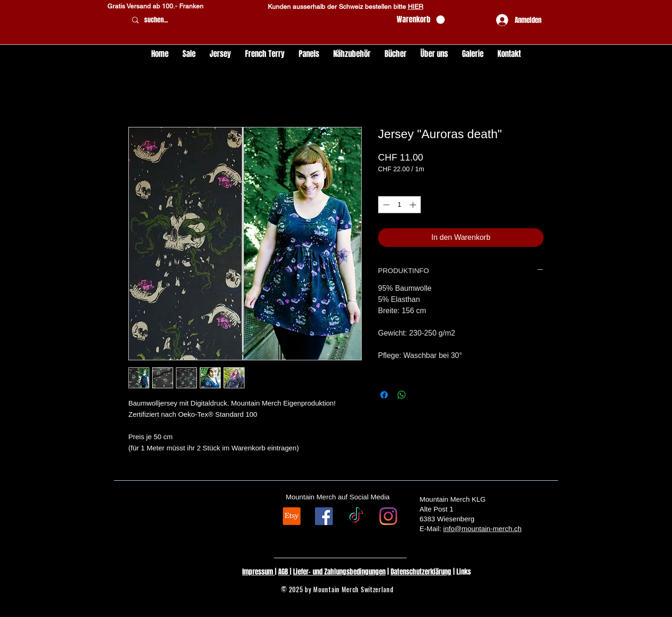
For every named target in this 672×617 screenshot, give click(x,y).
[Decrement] (385, 205)
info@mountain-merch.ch (483, 529)
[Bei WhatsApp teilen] (402, 395)
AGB (284, 572)
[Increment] (414, 205)
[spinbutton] (399, 205)
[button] (421, 20)
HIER (416, 7)
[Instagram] (388, 516)
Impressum (259, 572)
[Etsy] (292, 516)
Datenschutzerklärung (421, 572)
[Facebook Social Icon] (324, 516)
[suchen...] (258, 20)
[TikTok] (356, 516)
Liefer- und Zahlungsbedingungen (339, 572)
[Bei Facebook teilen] (384, 395)
